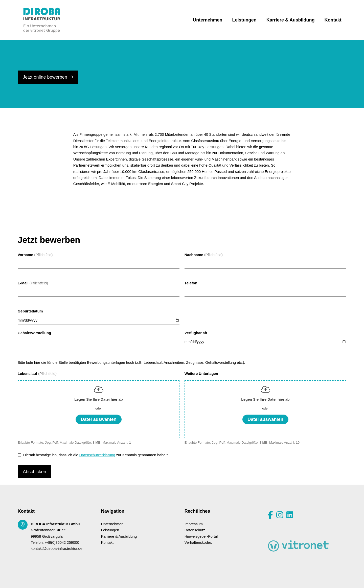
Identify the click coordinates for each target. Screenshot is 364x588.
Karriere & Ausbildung (291, 20)
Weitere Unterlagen (201, 374)
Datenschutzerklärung (97, 455)
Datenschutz (195, 530)
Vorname (25, 255)
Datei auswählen (98, 419)
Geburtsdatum (30, 311)
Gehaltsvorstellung (34, 333)
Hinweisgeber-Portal (201, 536)
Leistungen (244, 20)
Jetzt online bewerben (48, 77)
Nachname (194, 255)
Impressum (194, 524)
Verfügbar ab (196, 333)
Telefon (191, 283)
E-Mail (23, 283)
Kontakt (333, 20)
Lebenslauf (28, 374)
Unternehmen (208, 20)
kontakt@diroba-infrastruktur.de (57, 549)
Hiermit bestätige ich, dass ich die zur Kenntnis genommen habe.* (96, 455)
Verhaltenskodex (198, 542)
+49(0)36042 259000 (62, 542)
